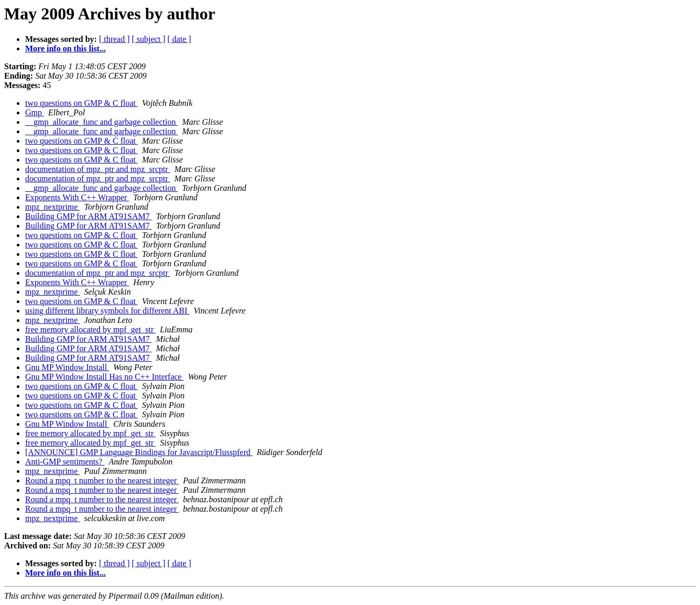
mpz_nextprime (52, 207)
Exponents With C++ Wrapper (77, 197)
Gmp (35, 112)
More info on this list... (65, 48)
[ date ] (179, 39)
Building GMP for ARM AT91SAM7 (89, 216)
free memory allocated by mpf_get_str (90, 329)
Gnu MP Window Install (67, 367)
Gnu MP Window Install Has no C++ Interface (105, 377)
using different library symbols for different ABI (107, 311)
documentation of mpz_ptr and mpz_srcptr (98, 169)
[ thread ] (114, 39)
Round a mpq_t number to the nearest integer (102, 480)
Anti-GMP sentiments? (65, 462)
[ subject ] (149, 39)
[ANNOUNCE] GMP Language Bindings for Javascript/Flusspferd (139, 452)
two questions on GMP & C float (81, 103)
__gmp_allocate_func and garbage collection (101, 122)
